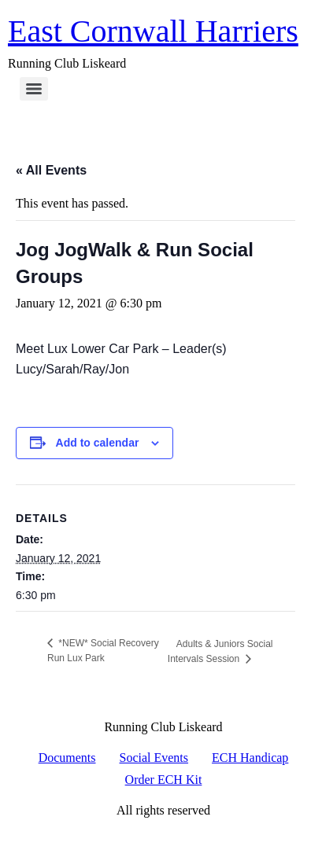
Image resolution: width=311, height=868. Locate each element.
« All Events (51, 170)
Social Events (154, 758)
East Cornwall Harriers (153, 31)
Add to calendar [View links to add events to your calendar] (98, 443)
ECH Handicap (250, 758)
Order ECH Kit (164, 780)
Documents (67, 758)
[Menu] (34, 89)
